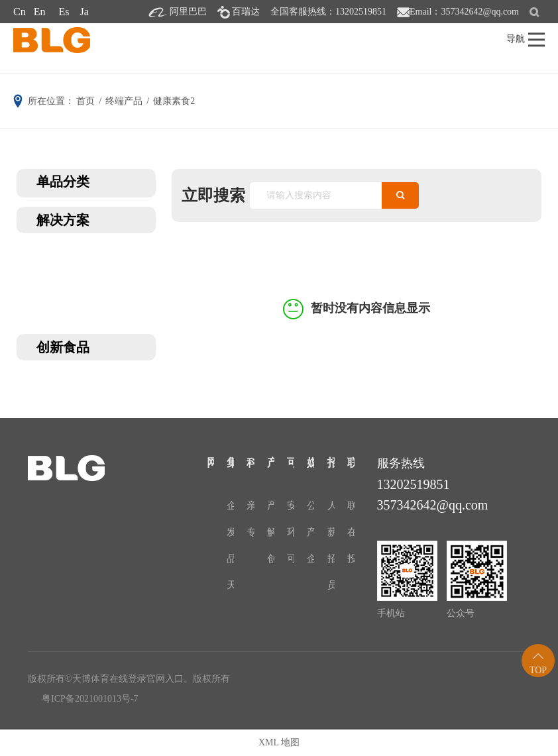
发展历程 (230, 532)
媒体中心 (310, 463)
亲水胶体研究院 (250, 506)
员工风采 (331, 585)
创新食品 (271, 559)
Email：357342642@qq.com (464, 12)
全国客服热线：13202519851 (328, 12)
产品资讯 (310, 532)
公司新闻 (310, 506)
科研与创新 (250, 463)
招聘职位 (331, 559)
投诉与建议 (351, 559)
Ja (84, 12)
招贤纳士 (331, 463)
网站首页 (210, 463)
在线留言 (351, 532)
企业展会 (310, 559)
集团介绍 (230, 463)
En (40, 12)
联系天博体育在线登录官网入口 (351, 463)
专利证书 (250, 532)
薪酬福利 (331, 532)
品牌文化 (230, 559)
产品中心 (271, 463)
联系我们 (351, 506)
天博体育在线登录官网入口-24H (230, 585)
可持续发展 (291, 463)
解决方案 (271, 532)
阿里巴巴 (188, 12)
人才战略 (331, 506)
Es (64, 12)
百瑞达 (246, 12)
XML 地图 (279, 742)
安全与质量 (291, 506)
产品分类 (271, 506)
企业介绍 (230, 506)
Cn (20, 12)
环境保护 (291, 532)
